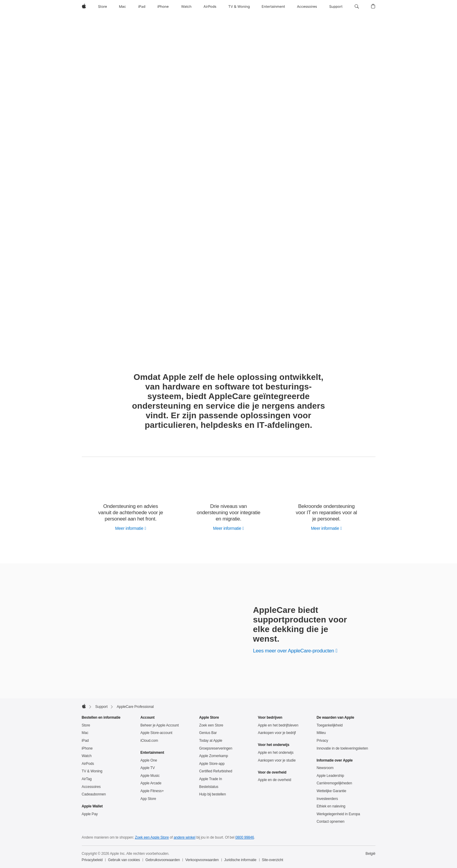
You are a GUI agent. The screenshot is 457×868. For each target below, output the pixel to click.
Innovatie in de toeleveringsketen (343, 748)
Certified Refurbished (216, 771)
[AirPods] (210, 7)
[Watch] (186, 7)
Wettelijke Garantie (332, 791)
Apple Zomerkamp (214, 756)
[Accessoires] (307, 7)
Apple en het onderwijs (276, 753)
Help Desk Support (298, 21)
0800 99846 (245, 837)
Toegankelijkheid (330, 725)
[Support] (336, 7)
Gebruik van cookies (124, 860)
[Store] (102, 7)
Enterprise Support (361, 21)
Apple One (149, 760)
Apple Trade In (211, 779)
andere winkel (184, 837)
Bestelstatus (209, 787)
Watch (87, 756)
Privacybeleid (92, 860)
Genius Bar (208, 733)
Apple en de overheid (275, 780)
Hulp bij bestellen (213, 794)
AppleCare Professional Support (131, 21)
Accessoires (91, 787)
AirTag (87, 779)
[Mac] (122, 7)
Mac (85, 733)
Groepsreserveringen (216, 748)
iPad (85, 741)
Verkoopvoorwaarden (202, 860)
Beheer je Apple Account (160, 725)
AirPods (88, 764)
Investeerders (327, 799)
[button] (357, 7)
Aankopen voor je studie (277, 760)
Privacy (323, 741)
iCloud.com (149, 741)
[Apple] (84, 7)
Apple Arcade (151, 783)
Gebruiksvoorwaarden (163, 860)
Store (86, 725)
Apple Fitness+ (152, 791)
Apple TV (148, 768)
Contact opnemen (331, 822)
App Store (148, 799)
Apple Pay (90, 814)
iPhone (87, 748)
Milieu (321, 733)
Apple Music (150, 776)
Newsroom (325, 768)
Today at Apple (211, 741)
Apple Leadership (330, 776)
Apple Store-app (212, 764)
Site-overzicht (273, 860)
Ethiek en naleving (331, 806)
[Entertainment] (273, 7)
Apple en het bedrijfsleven (278, 725)
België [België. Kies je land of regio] (371, 854)
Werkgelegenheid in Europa (338, 814)
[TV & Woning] (239, 7)
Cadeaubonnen (94, 794)
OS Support (330, 21)
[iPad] (142, 7)
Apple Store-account (156, 733)
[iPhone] (163, 7)
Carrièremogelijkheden (334, 783)
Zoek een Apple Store (152, 837)
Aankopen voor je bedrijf (277, 733)
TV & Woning (92, 771)
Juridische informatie (240, 860)
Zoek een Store (211, 725)
